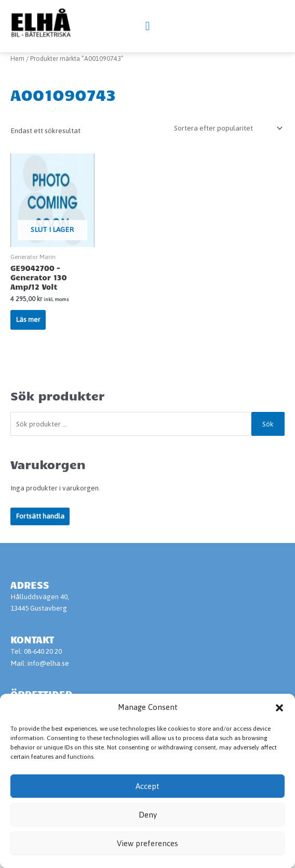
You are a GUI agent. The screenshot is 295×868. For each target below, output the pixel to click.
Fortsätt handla (40, 541)
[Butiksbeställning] (226, 153)
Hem (17, 84)
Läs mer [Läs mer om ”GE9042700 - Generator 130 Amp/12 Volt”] (28, 345)
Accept (147, 786)
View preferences (147, 843)
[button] (279, 708)
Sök (268, 449)
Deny (148, 815)
